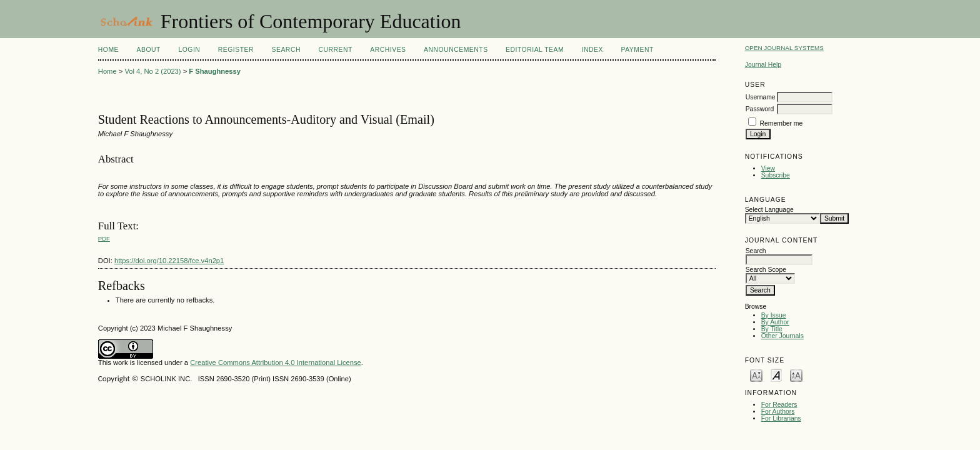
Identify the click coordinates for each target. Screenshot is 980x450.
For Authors (778, 412)
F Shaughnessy (215, 71)
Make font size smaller (756, 375)
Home (108, 50)
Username (761, 97)
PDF (104, 238)
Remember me (782, 123)
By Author (775, 322)
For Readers (779, 405)
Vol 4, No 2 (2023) (152, 71)
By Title (772, 329)
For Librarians (781, 418)
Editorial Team (535, 50)
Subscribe (776, 175)
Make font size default (776, 375)
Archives (388, 50)
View (768, 168)
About (149, 50)
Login (189, 50)
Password (760, 109)
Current (335, 50)
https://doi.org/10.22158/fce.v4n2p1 (169, 261)
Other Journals (782, 336)
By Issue (774, 315)
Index (592, 50)
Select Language (769, 210)
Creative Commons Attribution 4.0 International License (276, 362)
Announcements (456, 50)
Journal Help (763, 65)
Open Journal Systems (784, 48)
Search (286, 50)
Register (236, 50)
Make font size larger (796, 375)
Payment (637, 50)
